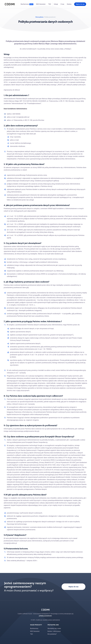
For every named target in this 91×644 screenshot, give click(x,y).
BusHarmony (34, 628)
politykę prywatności (45, 616)
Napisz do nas (73, 587)
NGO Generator (35, 631)
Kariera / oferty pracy (54, 631)
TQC (31, 634)
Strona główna (39, 17)
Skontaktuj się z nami (54, 628)
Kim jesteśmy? (52, 634)
